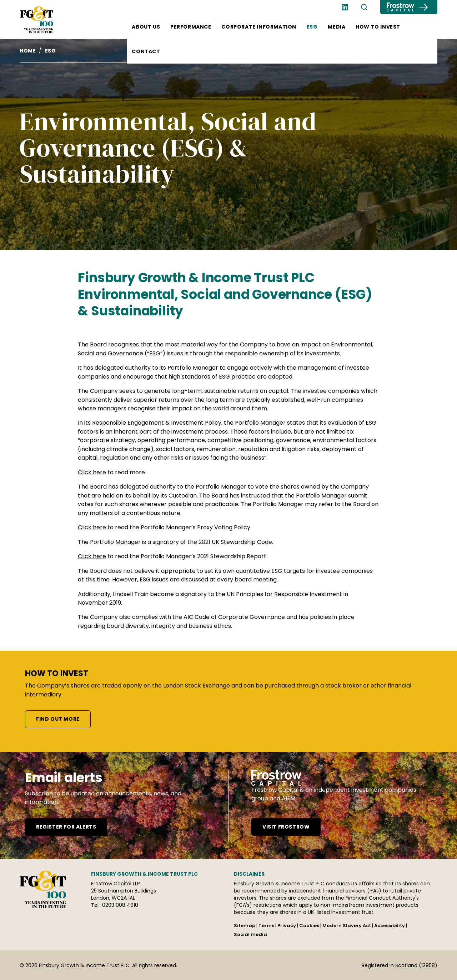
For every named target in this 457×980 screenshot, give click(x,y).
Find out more (58, 719)
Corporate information (259, 27)
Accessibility (390, 926)
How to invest (378, 27)
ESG (312, 27)
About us (146, 27)
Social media (250, 934)
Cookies (309, 926)
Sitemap (245, 926)
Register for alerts (66, 827)
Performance (191, 27)
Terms (266, 926)
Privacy (287, 926)
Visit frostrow (286, 827)
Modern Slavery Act (347, 926)
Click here (92, 472)
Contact (146, 51)
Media (337, 27)
